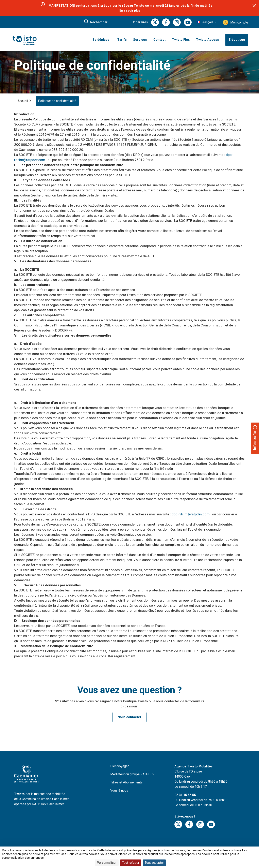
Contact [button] (159, 40)
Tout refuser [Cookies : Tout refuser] (131, 863)
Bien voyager (119, 772)
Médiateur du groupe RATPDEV (132, 780)
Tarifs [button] (122, 40)
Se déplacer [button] (102, 40)
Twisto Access (208, 40)
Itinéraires (140, 22)
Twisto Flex (181, 40)
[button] (206, 22)
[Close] (254, 6)
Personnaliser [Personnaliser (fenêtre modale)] (107, 863)
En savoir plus (130, 10)
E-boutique (237, 40)
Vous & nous (119, 796)
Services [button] (140, 40)
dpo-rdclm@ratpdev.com (191, 520)
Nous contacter (129, 723)
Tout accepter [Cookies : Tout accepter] (154, 863)
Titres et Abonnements (126, 788)
